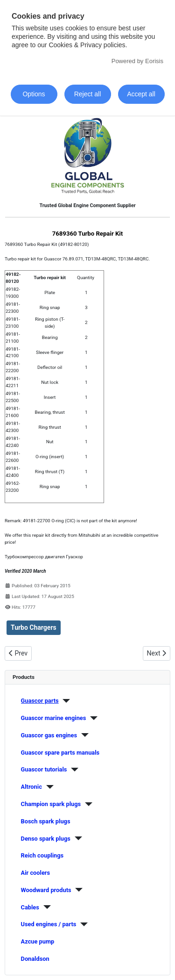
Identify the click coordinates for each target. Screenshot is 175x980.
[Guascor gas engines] (83, 735)
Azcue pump (38, 941)
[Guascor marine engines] (92, 718)
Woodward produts (46, 890)
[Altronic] (48, 787)
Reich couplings (42, 855)
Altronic (31, 787)
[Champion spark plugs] (87, 804)
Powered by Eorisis (137, 61)
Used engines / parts (49, 924)
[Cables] (45, 907)
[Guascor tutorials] (73, 770)
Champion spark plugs (51, 804)
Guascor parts (40, 701)
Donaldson (35, 959)
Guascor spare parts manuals (60, 753)
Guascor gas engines (49, 735)
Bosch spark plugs (46, 821)
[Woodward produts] (77, 890)
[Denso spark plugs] (76, 838)
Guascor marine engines (54, 718)
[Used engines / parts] (82, 924)
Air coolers (36, 873)
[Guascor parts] (65, 701)
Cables (30, 907)
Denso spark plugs (46, 839)
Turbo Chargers (34, 627)
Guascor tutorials (44, 769)
